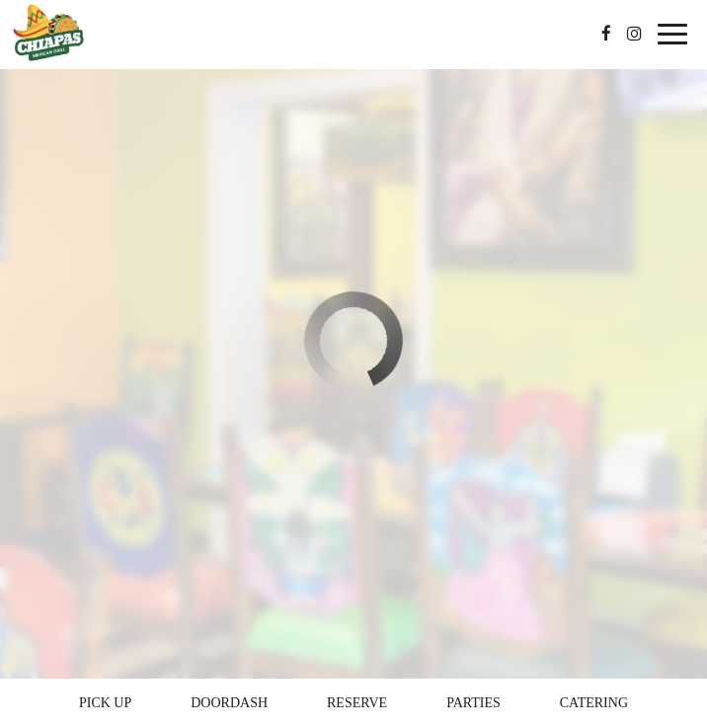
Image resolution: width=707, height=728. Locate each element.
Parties (473, 703)
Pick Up (105, 703)
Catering (594, 703)
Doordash (229, 703)
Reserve (357, 703)
